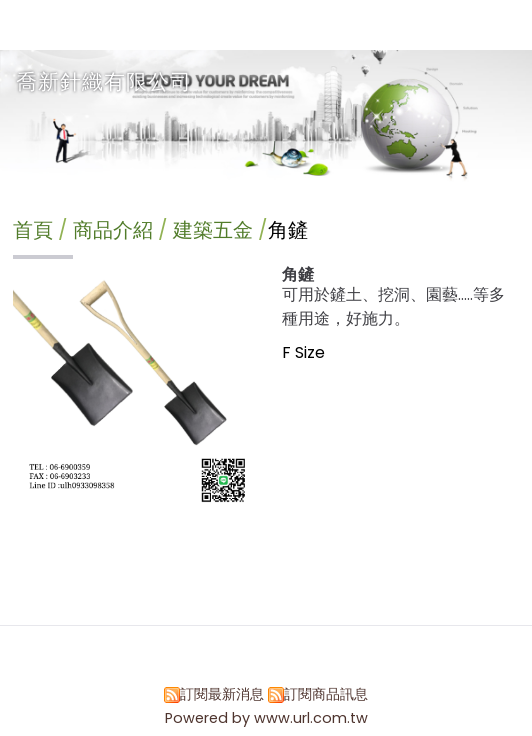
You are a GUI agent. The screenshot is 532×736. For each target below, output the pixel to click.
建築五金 (213, 230)
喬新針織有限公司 (104, 81)
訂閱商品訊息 (326, 694)
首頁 (33, 230)
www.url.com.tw (311, 718)
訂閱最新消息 (222, 694)
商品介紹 (115, 230)
